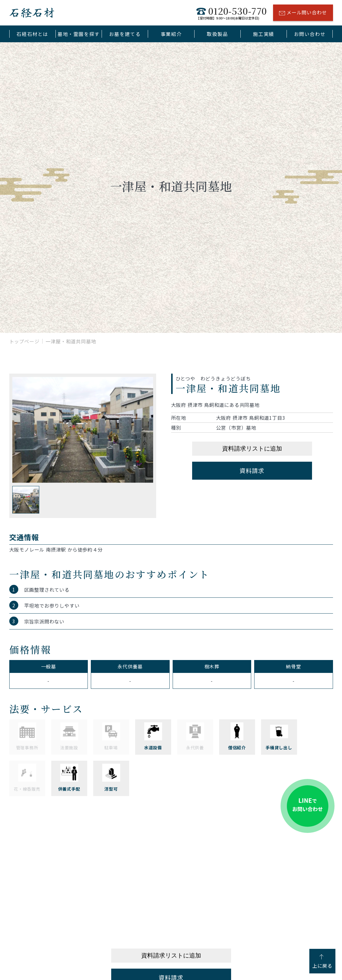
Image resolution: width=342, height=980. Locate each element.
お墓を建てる (125, 34)
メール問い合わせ (303, 13)
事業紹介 (171, 34)
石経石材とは (32, 34)
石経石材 (32, 13)
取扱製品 (217, 34)
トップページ (24, 341)
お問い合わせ (310, 34)
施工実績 (263, 34)
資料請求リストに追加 (252, 449)
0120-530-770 (232, 13)
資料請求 (252, 471)
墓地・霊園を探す (79, 34)
